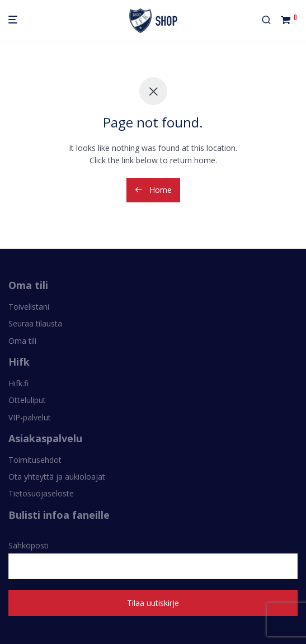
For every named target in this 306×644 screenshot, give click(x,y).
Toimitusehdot (35, 460)
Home (153, 190)
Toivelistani (29, 307)
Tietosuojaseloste (41, 493)
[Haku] (271, 20)
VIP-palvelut (30, 417)
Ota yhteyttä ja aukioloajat (57, 477)
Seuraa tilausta (35, 323)
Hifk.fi (18, 383)
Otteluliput (27, 400)
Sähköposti (153, 560)
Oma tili (22, 341)
